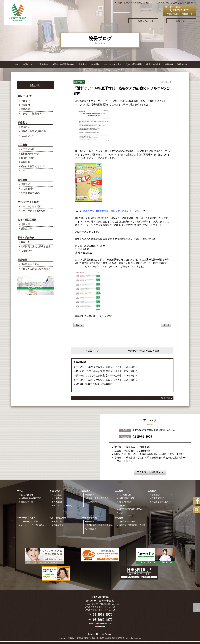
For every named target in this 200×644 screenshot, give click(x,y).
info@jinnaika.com (103, 624)
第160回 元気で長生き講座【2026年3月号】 (99, 376)
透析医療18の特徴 (30, 154)
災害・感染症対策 (27, 220)
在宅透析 (22, 180)
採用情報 (22, 260)
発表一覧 (25, 242)
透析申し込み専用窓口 (31, 498)
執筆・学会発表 (26, 238)
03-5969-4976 (142, 437)
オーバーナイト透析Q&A (34, 211)
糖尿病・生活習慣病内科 (63, 64)
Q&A (23, 171)
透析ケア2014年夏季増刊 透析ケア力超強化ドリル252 (111, 211)
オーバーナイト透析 (28, 202)
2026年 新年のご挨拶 (87, 384)
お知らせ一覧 (27, 502)
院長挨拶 (25, 101)
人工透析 (22, 145)
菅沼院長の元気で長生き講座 (36, 247)
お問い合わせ (27, 495)
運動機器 (25, 162)
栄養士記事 (26, 251)
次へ (166, 325)
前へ (79, 325)
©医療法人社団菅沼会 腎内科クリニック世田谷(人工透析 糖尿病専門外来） (96, 638)
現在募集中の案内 (30, 264)
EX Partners (106, 634)
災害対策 (25, 224)
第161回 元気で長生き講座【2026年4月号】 (99, 371)
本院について (25, 96)
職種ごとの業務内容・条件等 (36, 269)
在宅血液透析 (28, 189)
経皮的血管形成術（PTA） (34, 166)
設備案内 (25, 105)
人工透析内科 (28, 136)
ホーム (16, 64)
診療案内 (22, 123)
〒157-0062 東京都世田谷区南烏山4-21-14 (154, 430)
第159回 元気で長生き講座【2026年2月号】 (99, 380)
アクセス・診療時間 (31, 114)
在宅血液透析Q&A (30, 193)
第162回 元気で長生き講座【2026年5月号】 (99, 367)
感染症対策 (26, 229)
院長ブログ (182, 64)
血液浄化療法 (28, 158)
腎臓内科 (44, 64)
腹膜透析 (25, 184)
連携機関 (25, 109)
